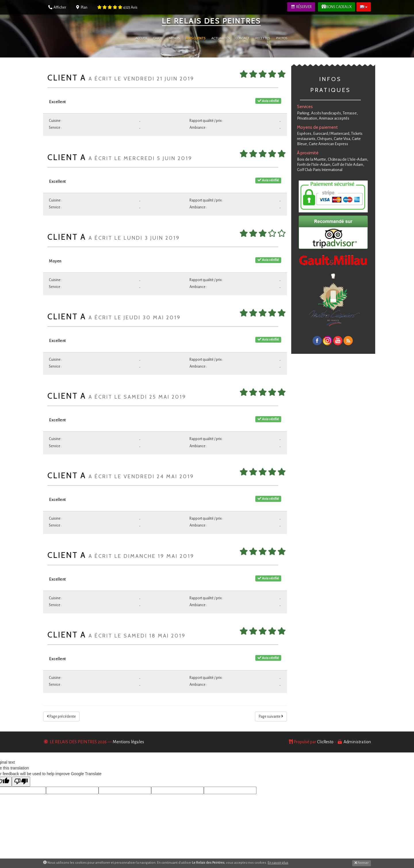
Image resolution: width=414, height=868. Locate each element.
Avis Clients (196, 38)
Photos (282, 38)
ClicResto (325, 742)
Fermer (362, 863)
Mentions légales (128, 742)
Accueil (141, 38)
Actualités (221, 38)
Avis (117, 7)
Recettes (263, 38)
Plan (82, 7)
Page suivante (271, 716)
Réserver (301, 7)
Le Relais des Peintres (211, 21)
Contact (243, 38)
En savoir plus (278, 863)
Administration (357, 742)
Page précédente (61, 716)
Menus (174, 38)
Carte (158, 38)
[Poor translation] (21, 782)
